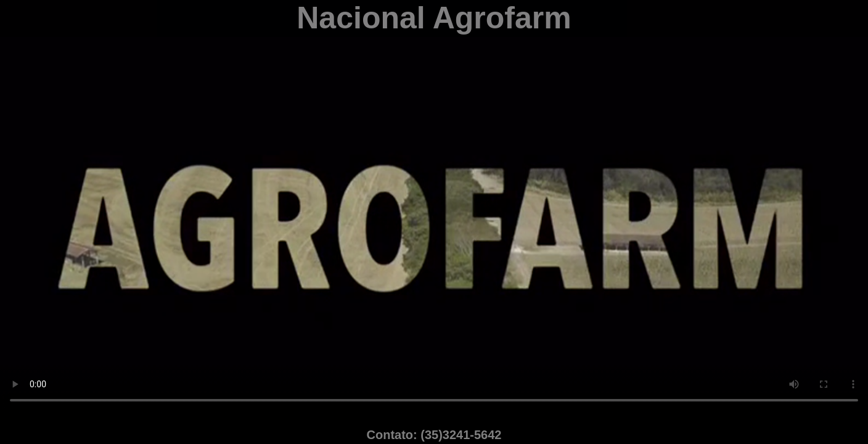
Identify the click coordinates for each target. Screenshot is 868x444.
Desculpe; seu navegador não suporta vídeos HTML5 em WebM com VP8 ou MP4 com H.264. (434, 207)
